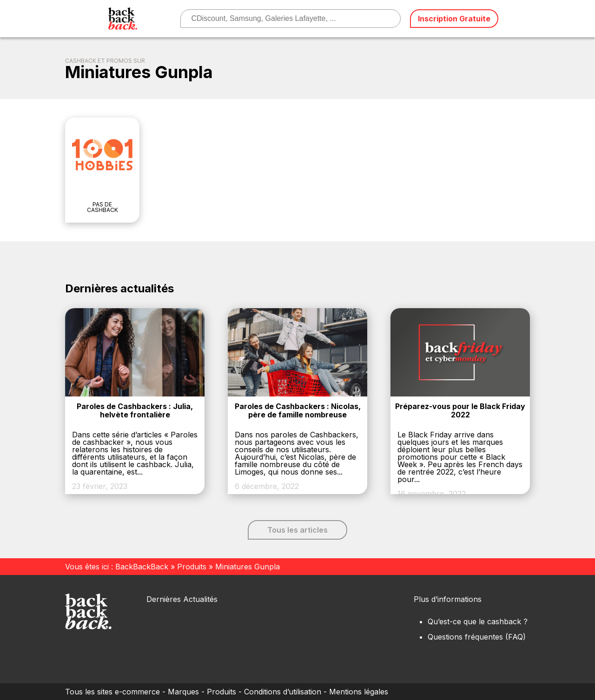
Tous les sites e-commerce (112, 692)
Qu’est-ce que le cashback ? (478, 621)
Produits (192, 567)
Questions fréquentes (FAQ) (477, 637)
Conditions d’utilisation (283, 692)
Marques (183, 692)
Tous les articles (297, 530)
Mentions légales (359, 692)
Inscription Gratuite (454, 19)
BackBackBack (142, 567)
